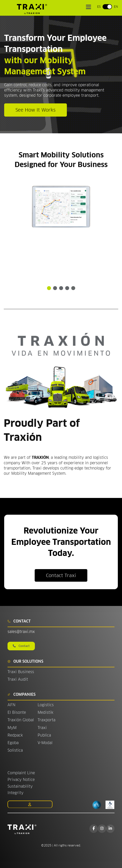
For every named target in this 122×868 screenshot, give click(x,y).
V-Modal (45, 743)
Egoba (13, 743)
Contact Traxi (61, 575)
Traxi (42, 728)
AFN (11, 705)
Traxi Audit (18, 679)
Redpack (15, 735)
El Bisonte (17, 712)
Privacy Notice (21, 780)
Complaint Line (21, 773)
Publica (44, 735)
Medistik (45, 712)
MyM (12, 728)
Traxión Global (21, 720)
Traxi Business (21, 672)
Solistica (15, 750)
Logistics (46, 705)
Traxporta (46, 720)
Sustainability (20, 786)
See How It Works (36, 110)
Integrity (15, 793)
